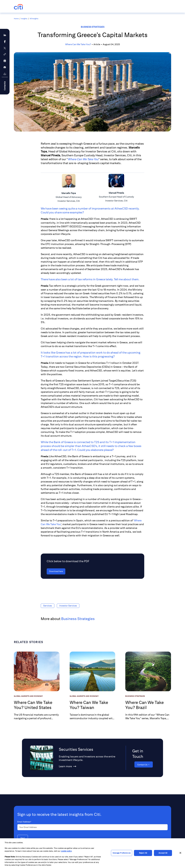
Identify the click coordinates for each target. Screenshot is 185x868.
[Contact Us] (144, 764)
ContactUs (5, 86)
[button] (5, 54)
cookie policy (66, 851)
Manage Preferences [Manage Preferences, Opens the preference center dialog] (121, 853)
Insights (24, 19)
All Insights (34, 19)
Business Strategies (93, 27)
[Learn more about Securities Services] (65, 767)
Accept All (163, 853)
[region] (92, 853)
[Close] (180, 853)
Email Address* (24, 822)
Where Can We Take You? (78, 44)
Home (16, 19)
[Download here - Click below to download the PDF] (56, 571)
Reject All (143, 853)
